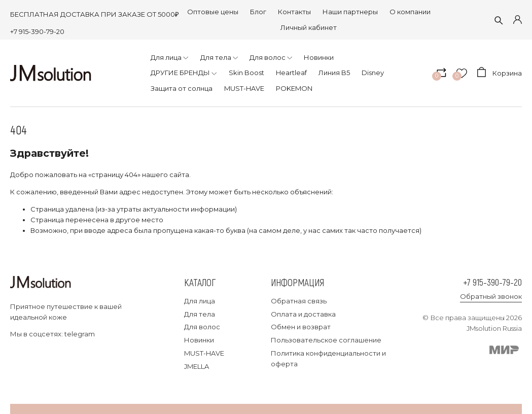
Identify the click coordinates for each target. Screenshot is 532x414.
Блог (258, 12)
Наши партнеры (350, 12)
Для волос (202, 327)
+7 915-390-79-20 (37, 31)
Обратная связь (299, 301)
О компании (410, 12)
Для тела (200, 314)
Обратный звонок (491, 297)
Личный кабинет (309, 27)
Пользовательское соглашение (326, 340)
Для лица (200, 301)
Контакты (294, 12)
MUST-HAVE (204, 353)
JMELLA (197, 366)
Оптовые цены (213, 12)
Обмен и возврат (301, 327)
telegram (80, 334)
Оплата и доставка (303, 314)
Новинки (199, 340)
